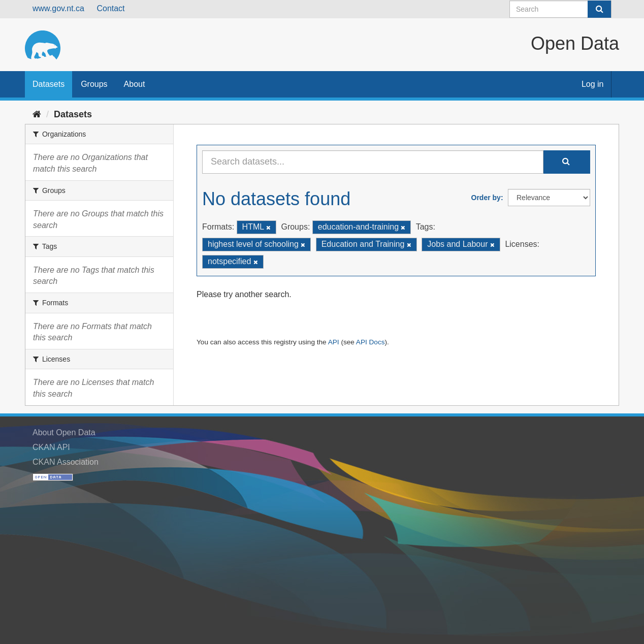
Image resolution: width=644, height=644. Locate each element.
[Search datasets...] (373, 162)
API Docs (371, 342)
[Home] (37, 114)
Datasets (49, 84)
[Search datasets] (560, 9)
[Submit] (599, 9)
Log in (593, 84)
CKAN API (51, 447)
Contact (110, 8)
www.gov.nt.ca (58, 8)
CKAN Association (66, 462)
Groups (94, 84)
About (135, 84)
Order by (486, 198)
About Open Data (64, 432)
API (334, 342)
